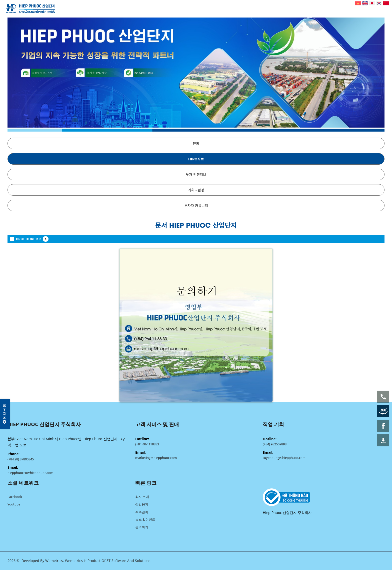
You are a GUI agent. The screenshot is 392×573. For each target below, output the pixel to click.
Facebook (15, 498)
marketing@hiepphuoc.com (156, 458)
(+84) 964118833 (147, 444)
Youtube (14, 506)
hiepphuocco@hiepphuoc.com (30, 473)
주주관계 (142, 514)
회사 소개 (142, 498)
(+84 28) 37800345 (21, 459)
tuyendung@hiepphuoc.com (284, 458)
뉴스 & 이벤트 (145, 522)
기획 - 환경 (196, 190)
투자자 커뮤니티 (196, 205)
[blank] (324, 498)
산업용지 (142, 506)
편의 (196, 143)
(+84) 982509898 (275, 444)
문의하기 (142, 530)
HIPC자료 (196, 159)
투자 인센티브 (196, 174)
